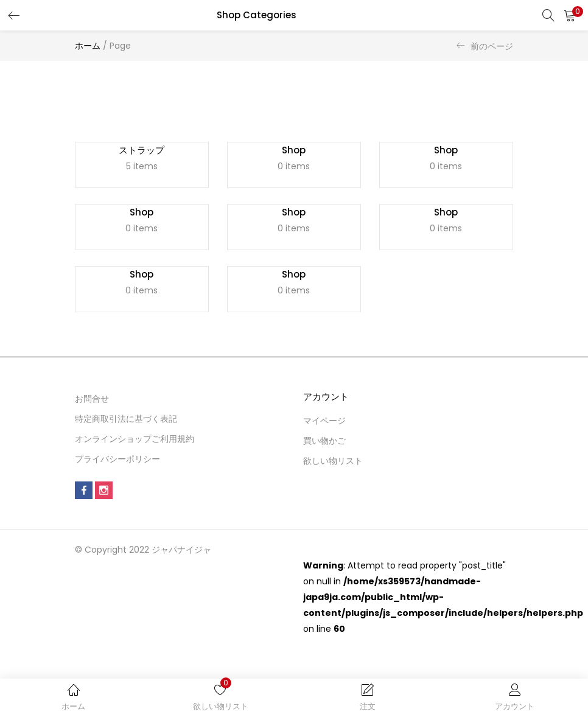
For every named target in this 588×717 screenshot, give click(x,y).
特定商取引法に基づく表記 (126, 426)
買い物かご (324, 448)
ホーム (88, 46)
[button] (570, 15)
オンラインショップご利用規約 (135, 446)
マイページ (324, 428)
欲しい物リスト (333, 468)
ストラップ (142, 151)
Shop (294, 151)
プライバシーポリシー (117, 466)
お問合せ (92, 406)
